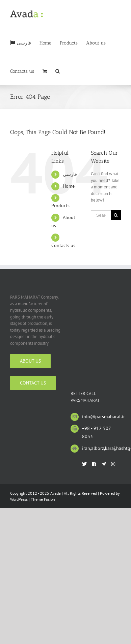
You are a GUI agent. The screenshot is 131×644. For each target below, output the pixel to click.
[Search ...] (101, 215)
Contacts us (63, 245)
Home (69, 186)
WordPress (19, 499)
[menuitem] (21, 42)
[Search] (58, 71)
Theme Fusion (43, 499)
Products (60, 206)
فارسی (70, 174)
